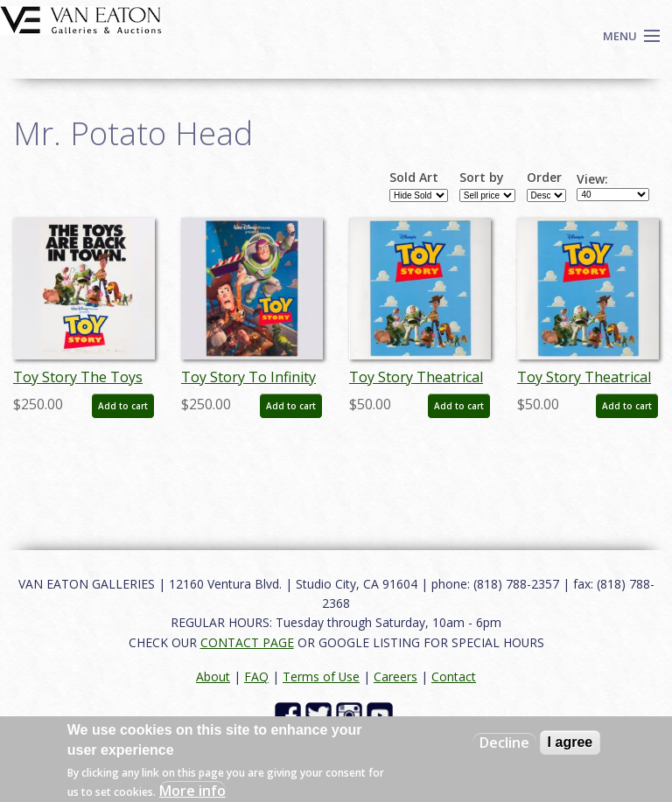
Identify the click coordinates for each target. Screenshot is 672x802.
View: (592, 179)
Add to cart (123, 406)
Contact (454, 676)
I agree (570, 742)
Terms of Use (321, 676)
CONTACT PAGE (247, 642)
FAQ (256, 676)
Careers (395, 676)
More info (192, 791)
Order (544, 178)
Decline (504, 743)
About (213, 676)
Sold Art (414, 178)
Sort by (482, 178)
